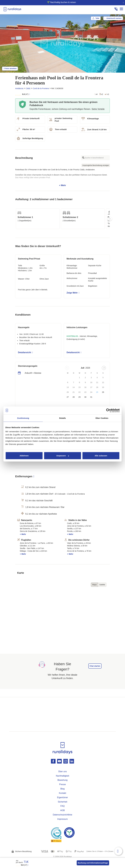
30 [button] (85, 397)
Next (110, 219)
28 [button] (74, 397)
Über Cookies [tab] (102, 418)
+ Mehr (62, 178)
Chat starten (95, 666)
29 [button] (79, 397)
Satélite (102, 585)
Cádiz (28, 88)
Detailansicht (25, 352)
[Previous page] (67, 368)
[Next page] (104, 368)
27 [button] (68, 397)
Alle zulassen (101, 456)
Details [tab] (62, 418)
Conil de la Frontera (41, 88)
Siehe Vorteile (98, 109)
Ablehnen (24, 456)
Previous (15, 219)
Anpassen (63, 456)
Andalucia (19, 88)
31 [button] (91, 397)
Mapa (94, 585)
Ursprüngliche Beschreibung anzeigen (96, 165)
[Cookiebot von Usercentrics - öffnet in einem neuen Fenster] (108, 410)
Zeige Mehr (73, 293)
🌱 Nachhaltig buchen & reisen (61, 2)
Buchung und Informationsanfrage (93, 863)
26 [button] (103, 392)
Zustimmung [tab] (23, 418)
